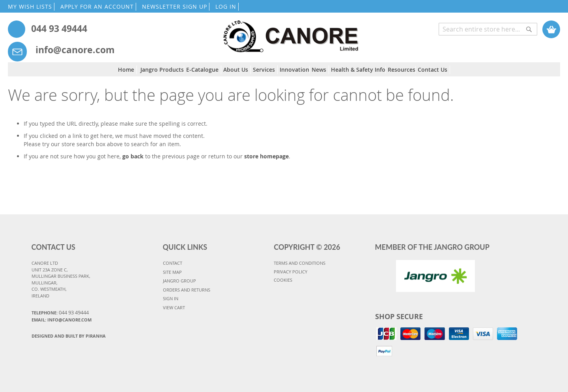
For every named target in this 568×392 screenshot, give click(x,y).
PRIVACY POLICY (291, 272)
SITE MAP (172, 272)
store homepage (266, 156)
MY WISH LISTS (30, 7)
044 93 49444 (59, 28)
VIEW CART (174, 307)
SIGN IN (171, 298)
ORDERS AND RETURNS (187, 290)
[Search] (529, 25)
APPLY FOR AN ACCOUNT (97, 7)
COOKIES (283, 280)
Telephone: (60, 312)
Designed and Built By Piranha (69, 336)
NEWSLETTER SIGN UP (175, 7)
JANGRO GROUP (179, 281)
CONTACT (173, 263)
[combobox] (488, 29)
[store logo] (291, 33)
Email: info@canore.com (62, 320)
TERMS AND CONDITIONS (300, 263)
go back (133, 156)
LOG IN (226, 7)
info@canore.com (75, 50)
